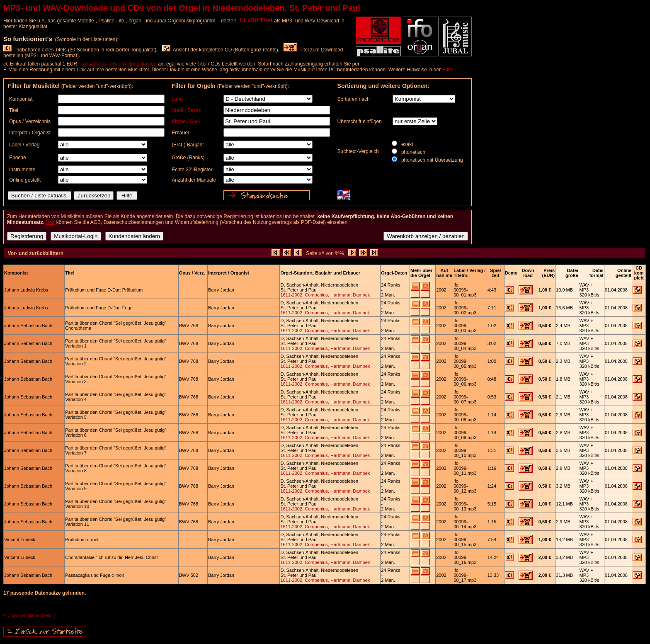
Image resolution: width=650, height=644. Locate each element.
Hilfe (447, 70)
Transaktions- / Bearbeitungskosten (117, 64)
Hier (50, 222)
